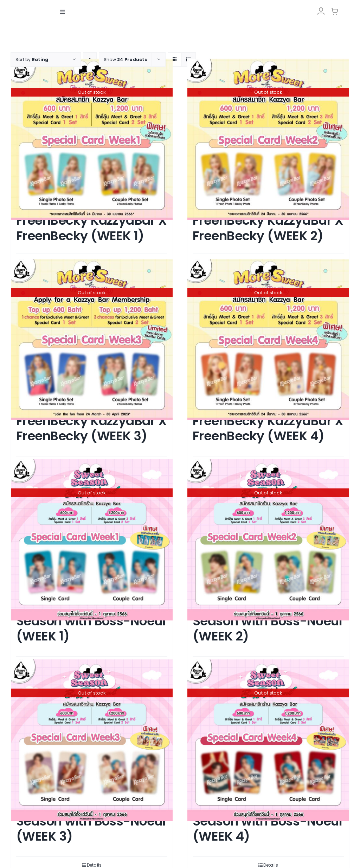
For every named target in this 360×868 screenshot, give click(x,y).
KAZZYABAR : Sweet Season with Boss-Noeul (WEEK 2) (267, 621)
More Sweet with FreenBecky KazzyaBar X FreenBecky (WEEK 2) (268, 220)
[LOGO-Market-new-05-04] (180, 6)
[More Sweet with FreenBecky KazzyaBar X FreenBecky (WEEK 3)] (92, 339)
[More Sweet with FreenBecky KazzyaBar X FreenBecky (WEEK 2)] (268, 139)
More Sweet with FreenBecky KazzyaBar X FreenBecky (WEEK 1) (91, 220)
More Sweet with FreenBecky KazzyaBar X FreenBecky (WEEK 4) (268, 420)
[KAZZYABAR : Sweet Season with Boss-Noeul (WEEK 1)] (92, 540)
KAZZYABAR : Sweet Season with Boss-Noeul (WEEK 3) (91, 821)
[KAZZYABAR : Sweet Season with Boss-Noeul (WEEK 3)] (92, 740)
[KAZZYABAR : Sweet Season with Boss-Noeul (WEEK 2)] (268, 540)
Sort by (32, 59)
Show (125, 59)
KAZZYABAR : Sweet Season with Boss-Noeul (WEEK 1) (91, 621)
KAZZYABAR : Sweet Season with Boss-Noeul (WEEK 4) (267, 821)
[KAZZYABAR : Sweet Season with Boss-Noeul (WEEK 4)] (268, 740)
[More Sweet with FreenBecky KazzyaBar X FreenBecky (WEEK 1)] (92, 139)
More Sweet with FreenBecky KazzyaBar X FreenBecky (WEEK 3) (91, 420)
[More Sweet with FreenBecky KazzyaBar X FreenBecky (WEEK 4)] (268, 339)
